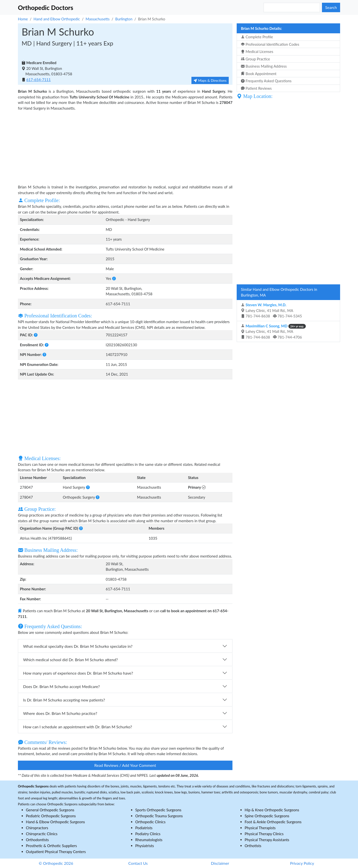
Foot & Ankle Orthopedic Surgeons (273, 822)
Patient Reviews (256, 88)
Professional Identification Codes (270, 44)
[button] (114, 278)
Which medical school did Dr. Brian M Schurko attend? (70, 660)
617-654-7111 (39, 80)
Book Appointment (259, 74)
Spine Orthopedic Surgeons (267, 816)
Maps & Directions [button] (210, 80)
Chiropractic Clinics (42, 834)
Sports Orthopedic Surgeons (158, 810)
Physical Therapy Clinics (264, 834)
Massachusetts (98, 19)
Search (331, 7)
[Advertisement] (125, 147)
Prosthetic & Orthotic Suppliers (51, 846)
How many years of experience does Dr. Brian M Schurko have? (78, 673)
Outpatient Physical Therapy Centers (56, 852)
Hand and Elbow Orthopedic (57, 19)
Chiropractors (37, 828)
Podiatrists (144, 828)
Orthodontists (37, 840)
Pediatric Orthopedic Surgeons (51, 816)
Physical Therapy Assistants (267, 840)
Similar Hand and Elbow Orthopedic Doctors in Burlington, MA (279, 292)
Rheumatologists (149, 840)
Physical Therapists (260, 828)
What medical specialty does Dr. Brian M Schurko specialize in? (78, 646)
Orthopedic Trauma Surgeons (159, 816)
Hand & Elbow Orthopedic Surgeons (55, 822)
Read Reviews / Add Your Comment (125, 765)
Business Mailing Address (264, 66)
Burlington (124, 19)
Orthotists (253, 846)
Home (23, 19)
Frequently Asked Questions (266, 81)
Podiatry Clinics (148, 834)
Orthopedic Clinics (150, 822)
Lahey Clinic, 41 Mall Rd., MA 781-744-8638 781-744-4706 (273, 331)
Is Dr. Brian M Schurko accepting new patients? (64, 700)
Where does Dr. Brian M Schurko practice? (60, 713)
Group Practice (255, 59)
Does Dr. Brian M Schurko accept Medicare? (61, 686)
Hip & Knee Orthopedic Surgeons (272, 810)
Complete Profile (257, 37)
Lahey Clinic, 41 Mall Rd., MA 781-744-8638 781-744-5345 (271, 310)
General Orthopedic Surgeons (50, 810)
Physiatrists (145, 846)
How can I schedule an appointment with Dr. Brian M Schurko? (78, 727)
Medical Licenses (257, 51)
